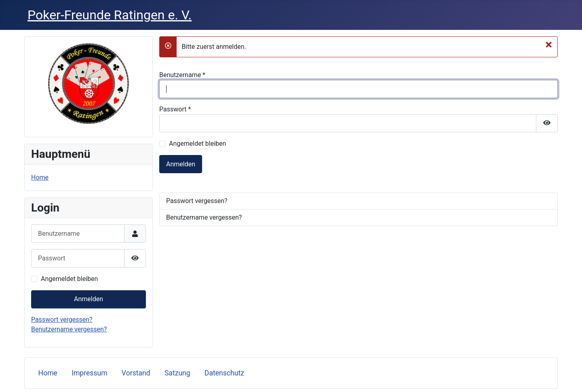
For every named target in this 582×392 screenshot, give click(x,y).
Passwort (175, 109)
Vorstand (136, 373)
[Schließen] (549, 44)
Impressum (90, 373)
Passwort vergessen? (62, 320)
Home (40, 177)
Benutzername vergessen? (69, 329)
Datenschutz (224, 373)
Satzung (177, 373)
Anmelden (89, 299)
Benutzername (182, 75)
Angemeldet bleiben (69, 279)
